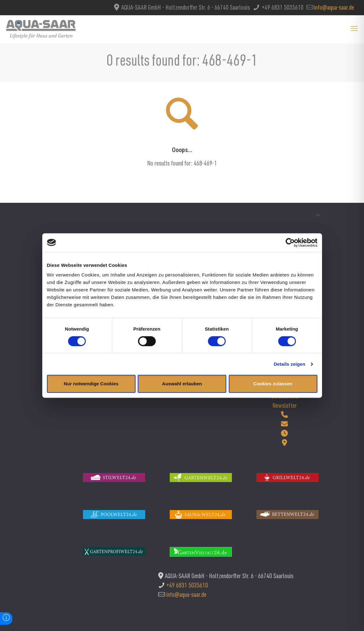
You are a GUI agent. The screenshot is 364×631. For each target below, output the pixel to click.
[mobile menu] (354, 29)
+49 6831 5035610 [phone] (282, 8)
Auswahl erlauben (182, 384)
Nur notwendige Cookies (91, 384)
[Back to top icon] (318, 216)
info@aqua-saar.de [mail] (334, 8)
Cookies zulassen (273, 384)
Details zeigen (290, 364)
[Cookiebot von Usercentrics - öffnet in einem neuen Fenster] (290, 243)
